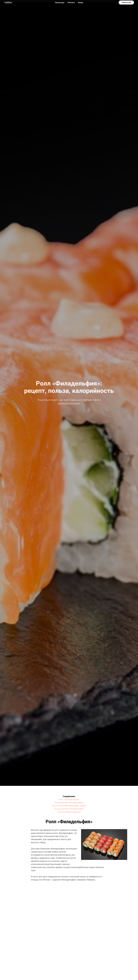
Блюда (80, 3)
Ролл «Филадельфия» (69, 799)
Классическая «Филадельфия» (69, 803)
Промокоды (60, 3)
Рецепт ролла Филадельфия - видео (69, 806)
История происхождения (69, 812)
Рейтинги (71, 3)
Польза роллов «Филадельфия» (69, 809)
